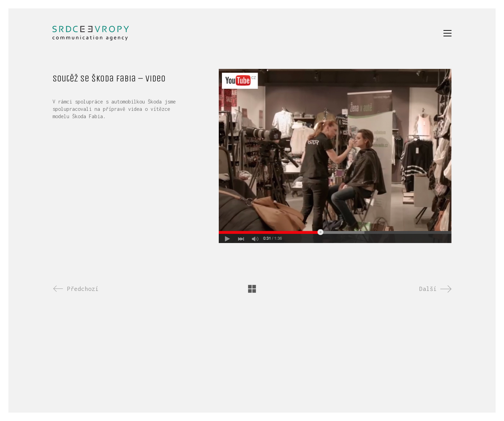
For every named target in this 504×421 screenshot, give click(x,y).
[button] (447, 33)
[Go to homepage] (91, 33)
